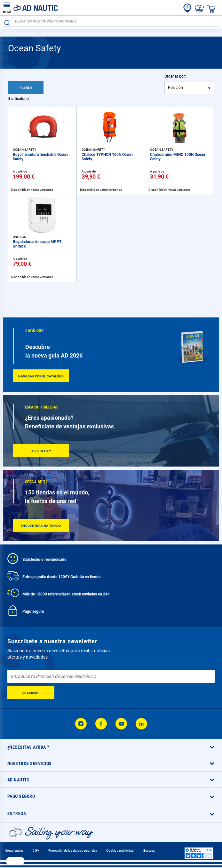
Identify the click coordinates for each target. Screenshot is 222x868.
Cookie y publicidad (120, 851)
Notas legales (14, 851)
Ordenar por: (175, 76)
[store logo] (30, 8)
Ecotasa (149, 851)
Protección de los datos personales (73, 851)
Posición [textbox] (175, 88)
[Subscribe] (31, 692)
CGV (36, 851)
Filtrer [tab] (26, 88)
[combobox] (111, 21)
